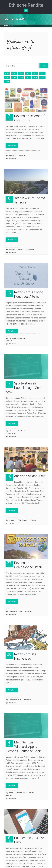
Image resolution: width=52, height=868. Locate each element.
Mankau (21, 250)
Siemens (32, 793)
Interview (12, 431)
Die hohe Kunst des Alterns (18, 338)
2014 (7, 82)
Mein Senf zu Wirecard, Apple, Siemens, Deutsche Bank (23, 747)
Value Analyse (23, 520)
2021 (42, 73)
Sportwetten (22, 431)
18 (9, 477)
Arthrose (12, 250)
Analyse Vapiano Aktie (30, 476)
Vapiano (33, 520)
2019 (13, 26)
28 (9, 655)
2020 (7, 78)
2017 (28, 78)
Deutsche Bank (21, 793)
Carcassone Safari (15, 611)
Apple (11, 793)
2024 (21, 73)
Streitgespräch (11, 433)
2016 (35, 78)
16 (9, 384)
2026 (7, 73)
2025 (14, 73)
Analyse (12, 520)
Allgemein (12, 159)
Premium (12, 523)
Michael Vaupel (12, 153)
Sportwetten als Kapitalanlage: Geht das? (24, 388)
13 (9, 293)
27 (9, 564)
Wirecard (9, 795)
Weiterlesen (12, 146)
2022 (35, 73)
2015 (42, 78)
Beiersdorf (13, 155)
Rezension (23, 155)
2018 (21, 78)
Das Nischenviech (15, 700)
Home (6, 26)
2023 (28, 73)
